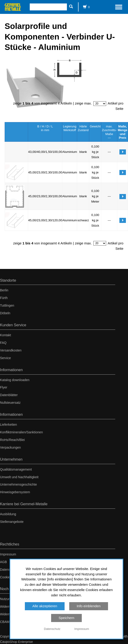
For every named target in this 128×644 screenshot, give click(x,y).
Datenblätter (9, 395)
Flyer (4, 387)
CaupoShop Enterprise (16, 642)
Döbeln (5, 313)
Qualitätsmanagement (16, 469)
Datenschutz (9, 570)
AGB (3, 562)
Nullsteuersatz (10, 403)
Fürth (4, 298)
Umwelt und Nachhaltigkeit (19, 477)
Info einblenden (89, 606)
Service (5, 358)
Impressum (8, 554)
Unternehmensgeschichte (18, 484)
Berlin (4, 290)
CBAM (5, 622)
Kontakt (5, 335)
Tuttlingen (7, 305)
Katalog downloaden (15, 380)
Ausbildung (8, 514)
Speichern (66, 618)
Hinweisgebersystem (15, 492)
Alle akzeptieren (45, 606)
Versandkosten (11, 350)
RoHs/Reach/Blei (12, 440)
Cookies (6, 577)
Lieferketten (8, 425)
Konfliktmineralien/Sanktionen (21, 432)
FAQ (3, 343)
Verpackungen (10, 447)
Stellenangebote (12, 522)
